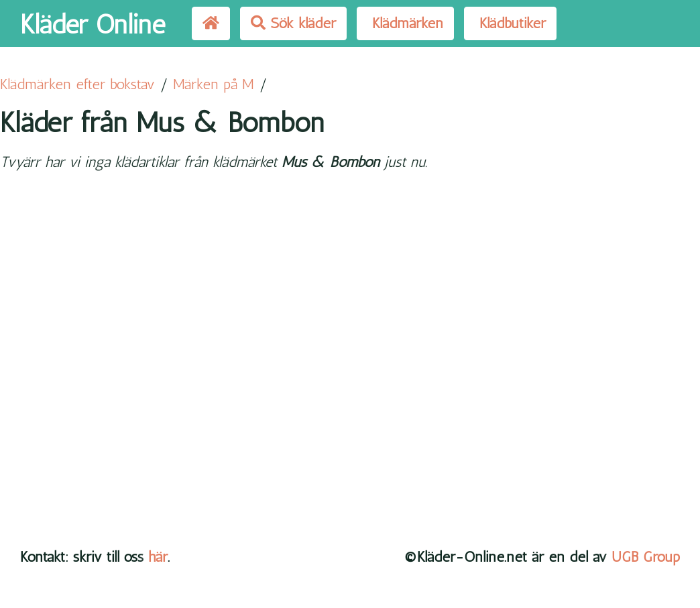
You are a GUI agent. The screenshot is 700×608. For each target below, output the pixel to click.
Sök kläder (293, 23)
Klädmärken (405, 23)
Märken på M (214, 84)
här (158, 557)
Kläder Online (93, 24)
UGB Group (646, 557)
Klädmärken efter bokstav (77, 84)
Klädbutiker (510, 23)
